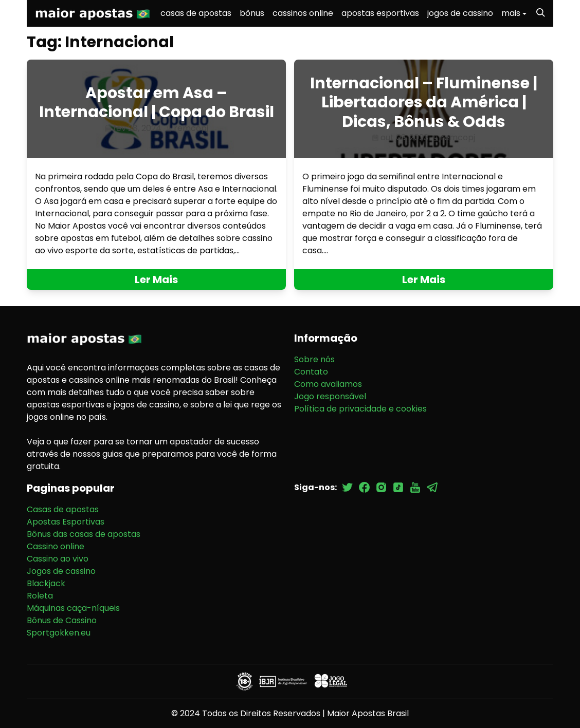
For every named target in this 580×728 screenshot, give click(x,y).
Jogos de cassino (61, 571)
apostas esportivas (380, 13)
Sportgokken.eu (59, 633)
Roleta (40, 596)
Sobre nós (314, 359)
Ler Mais (156, 279)
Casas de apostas (63, 509)
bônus (252, 13)
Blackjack (46, 583)
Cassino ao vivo (58, 559)
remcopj (191, 128)
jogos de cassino (460, 13)
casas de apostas (196, 13)
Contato (311, 372)
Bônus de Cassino (62, 620)
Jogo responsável (330, 396)
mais (511, 13)
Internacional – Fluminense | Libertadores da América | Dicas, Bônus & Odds (424, 102)
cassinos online (303, 13)
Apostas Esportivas (66, 522)
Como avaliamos (328, 384)
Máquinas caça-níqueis (73, 608)
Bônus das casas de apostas (84, 534)
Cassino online (56, 546)
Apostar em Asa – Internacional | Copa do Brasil (157, 103)
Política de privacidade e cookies (360, 409)
